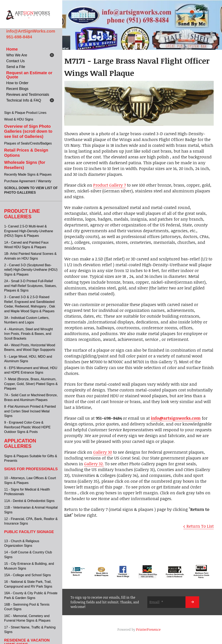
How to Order (17, 83)
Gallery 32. (94, 464)
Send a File (16, 67)
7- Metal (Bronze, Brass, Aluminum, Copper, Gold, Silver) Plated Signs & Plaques (31, 384)
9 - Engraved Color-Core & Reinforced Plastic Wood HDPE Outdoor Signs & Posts (27, 427)
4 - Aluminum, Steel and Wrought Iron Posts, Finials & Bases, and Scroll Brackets (29, 334)
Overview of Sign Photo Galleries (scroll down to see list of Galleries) (28, 131)
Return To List (200, 526)
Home (12, 49)
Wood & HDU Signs (19, 119)
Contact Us (15, 61)
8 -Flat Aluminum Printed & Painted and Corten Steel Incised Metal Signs (30, 411)
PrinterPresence (148, 629)
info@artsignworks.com (176, 418)
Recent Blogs (17, 89)
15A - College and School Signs (27, 575)
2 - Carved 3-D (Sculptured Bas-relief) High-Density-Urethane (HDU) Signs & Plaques (31, 270)
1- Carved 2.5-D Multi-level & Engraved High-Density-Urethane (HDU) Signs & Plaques (29, 231)
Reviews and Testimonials (28, 95)
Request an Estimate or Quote (29, 75)
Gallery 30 (103, 452)
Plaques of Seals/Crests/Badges (28, 143)
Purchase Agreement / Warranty (28, 181)
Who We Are (17, 55)
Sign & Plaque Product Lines (25, 113)
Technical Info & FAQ (24, 100)
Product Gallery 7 (110, 185)
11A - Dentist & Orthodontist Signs (29, 501)
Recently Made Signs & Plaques (28, 174)
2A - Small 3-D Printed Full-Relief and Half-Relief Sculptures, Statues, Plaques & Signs (30, 286)
